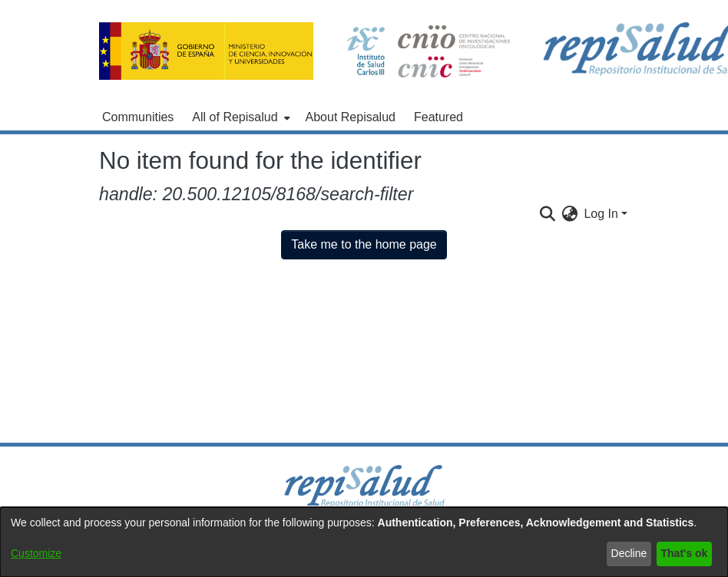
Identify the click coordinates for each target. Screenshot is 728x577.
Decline (629, 553)
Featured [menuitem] (438, 117)
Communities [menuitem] (138, 117)
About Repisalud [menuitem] (351, 117)
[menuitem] (239, 117)
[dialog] (364, 542)
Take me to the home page (364, 244)
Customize (36, 553)
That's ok (685, 553)
